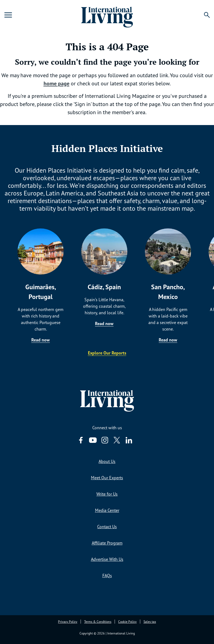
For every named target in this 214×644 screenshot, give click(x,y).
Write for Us (107, 494)
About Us (107, 461)
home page (56, 83)
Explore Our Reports (107, 353)
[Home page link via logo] (107, 15)
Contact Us (107, 527)
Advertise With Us (107, 559)
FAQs (107, 575)
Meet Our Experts (107, 478)
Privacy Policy (68, 622)
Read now (41, 340)
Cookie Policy (127, 622)
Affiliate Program (107, 543)
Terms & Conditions (98, 622)
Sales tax (150, 622)
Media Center (107, 510)
